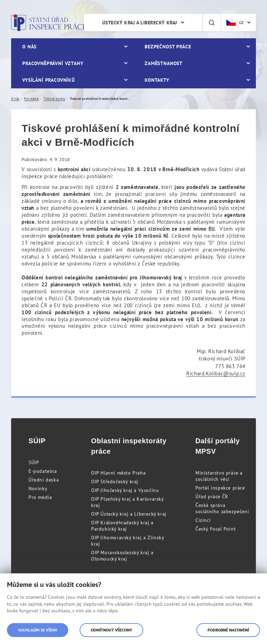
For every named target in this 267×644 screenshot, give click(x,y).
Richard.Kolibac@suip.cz (216, 373)
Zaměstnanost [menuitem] (164, 63)
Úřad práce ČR (212, 496)
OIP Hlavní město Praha (118, 473)
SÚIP (34, 462)
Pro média (40, 497)
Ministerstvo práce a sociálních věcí (219, 476)
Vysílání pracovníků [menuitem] (49, 80)
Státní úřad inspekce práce (48, 23)
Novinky (38, 488)
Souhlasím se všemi (38, 630)
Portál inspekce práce (220, 488)
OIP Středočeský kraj (115, 482)
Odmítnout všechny (111, 630)
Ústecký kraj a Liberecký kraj (140, 23)
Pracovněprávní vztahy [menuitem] (53, 63)
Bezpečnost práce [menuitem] (168, 47)
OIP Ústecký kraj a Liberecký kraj (129, 514)
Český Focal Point (216, 529)
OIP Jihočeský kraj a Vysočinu (125, 490)
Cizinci (203, 520)
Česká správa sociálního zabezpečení (222, 508)
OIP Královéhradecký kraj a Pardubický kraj (122, 526)
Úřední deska (44, 480)
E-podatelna (43, 471)
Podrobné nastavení (228, 630)
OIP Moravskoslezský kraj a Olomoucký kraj (122, 556)
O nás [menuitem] (29, 47)
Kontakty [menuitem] (157, 80)
